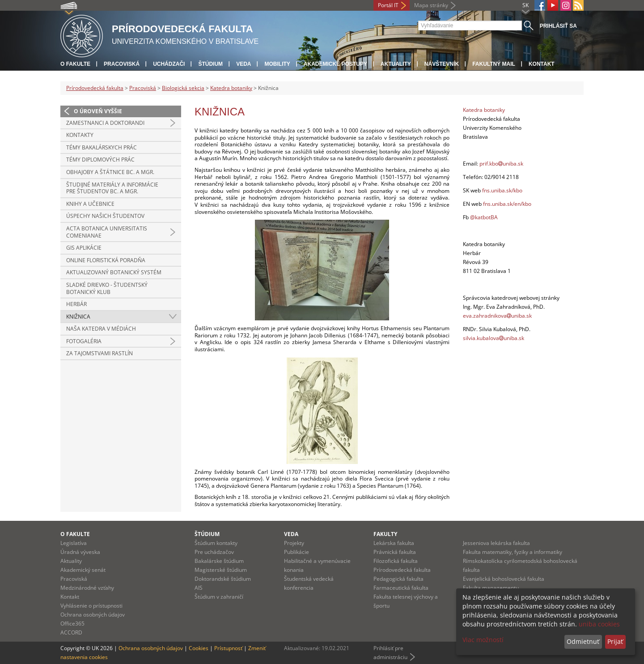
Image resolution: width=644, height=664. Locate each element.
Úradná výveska (80, 552)
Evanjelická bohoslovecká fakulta (504, 579)
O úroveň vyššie (98, 111)
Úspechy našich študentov (105, 216)
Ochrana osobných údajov (93, 615)
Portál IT (388, 5)
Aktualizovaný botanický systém (114, 272)
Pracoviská (122, 64)
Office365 (72, 624)
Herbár (76, 304)
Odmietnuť (583, 641)
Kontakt (542, 64)
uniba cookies (599, 624)
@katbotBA (484, 217)
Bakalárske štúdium (219, 561)
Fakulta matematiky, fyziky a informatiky (513, 552)
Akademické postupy (335, 64)
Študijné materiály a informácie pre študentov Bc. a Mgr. (112, 188)
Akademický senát (83, 570)
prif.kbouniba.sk (501, 164)
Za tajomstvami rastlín (100, 353)
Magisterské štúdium (221, 570)
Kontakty (80, 135)
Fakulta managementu (491, 588)
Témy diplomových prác (100, 160)
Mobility (277, 64)
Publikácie (297, 552)
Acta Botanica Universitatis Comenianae (107, 232)
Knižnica (78, 317)
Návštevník (442, 64)
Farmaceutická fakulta (401, 588)
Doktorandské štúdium (223, 579)
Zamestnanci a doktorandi (105, 123)
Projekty (294, 543)
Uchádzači (169, 64)
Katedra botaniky (231, 88)
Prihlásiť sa (558, 26)
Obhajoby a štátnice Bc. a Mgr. (110, 172)
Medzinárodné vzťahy (87, 588)
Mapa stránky (431, 5)
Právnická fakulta (395, 552)
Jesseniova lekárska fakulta (496, 543)
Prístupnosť (228, 648)
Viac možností (483, 640)
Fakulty (385, 534)
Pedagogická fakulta (398, 579)
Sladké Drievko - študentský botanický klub (107, 288)
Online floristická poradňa (106, 260)
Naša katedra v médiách (101, 329)
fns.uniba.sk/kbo (502, 190)
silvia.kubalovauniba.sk (494, 338)
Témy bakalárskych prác (102, 147)
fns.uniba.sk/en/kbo (507, 204)
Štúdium (210, 64)
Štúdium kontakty (216, 543)
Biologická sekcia (183, 88)
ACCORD (71, 632)
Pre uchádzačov (214, 552)
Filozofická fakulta (396, 561)
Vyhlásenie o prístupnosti (91, 606)
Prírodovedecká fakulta (95, 88)
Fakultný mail (494, 64)
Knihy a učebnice (90, 204)
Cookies (199, 648)
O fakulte (75, 64)
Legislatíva (74, 543)
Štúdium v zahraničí (219, 597)
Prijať (615, 641)
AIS (199, 588)
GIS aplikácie (84, 248)
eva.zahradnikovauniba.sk (497, 316)
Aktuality (396, 64)
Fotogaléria (84, 341)
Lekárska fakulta (394, 543)
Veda (244, 64)
